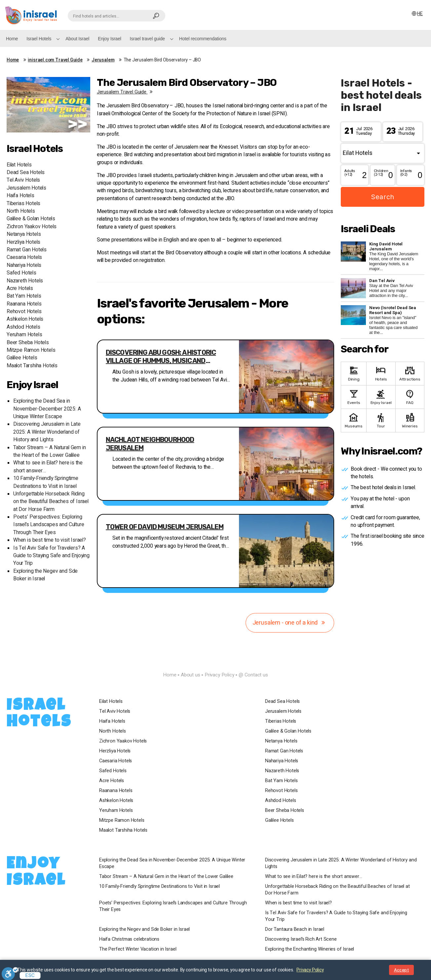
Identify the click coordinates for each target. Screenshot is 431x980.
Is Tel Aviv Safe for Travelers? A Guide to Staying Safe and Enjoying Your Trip (51, 556)
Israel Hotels (39, 39)
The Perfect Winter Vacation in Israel (138, 949)
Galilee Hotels (22, 358)
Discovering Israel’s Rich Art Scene (301, 939)
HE (417, 14)
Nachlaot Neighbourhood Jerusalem (150, 444)
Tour (381, 420)
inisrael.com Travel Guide (55, 60)
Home (12, 39)
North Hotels (21, 211)
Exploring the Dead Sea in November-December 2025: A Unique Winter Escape (47, 409)
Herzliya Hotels (23, 242)
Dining (354, 373)
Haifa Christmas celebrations (129, 939)
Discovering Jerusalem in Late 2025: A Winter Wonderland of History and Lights (47, 432)
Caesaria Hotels (24, 257)
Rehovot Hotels (24, 312)
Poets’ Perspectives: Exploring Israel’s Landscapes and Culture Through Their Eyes (49, 525)
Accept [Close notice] (401, 970)
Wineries (410, 420)
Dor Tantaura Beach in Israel (295, 929)
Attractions (410, 373)
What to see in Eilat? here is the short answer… (314, 877)
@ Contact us (253, 675)
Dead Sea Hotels (26, 173)
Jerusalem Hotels (26, 188)
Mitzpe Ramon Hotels (31, 350)
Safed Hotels (21, 273)
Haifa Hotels (20, 196)
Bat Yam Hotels (24, 296)
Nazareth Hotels (25, 281)
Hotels (381, 373)
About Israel (77, 39)
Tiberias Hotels (23, 204)
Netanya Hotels (24, 234)
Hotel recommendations (203, 39)
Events (354, 397)
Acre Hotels (20, 289)
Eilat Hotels (19, 165)
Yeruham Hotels (24, 335)
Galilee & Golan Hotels (31, 219)
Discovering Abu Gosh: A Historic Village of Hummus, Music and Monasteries (161, 357)
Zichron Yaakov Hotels (32, 227)
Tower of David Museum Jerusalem (165, 527)
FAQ (410, 397)
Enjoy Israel (109, 39)
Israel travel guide (147, 39)
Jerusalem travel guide (126, 92)
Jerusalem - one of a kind (290, 623)
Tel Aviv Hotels (23, 180)
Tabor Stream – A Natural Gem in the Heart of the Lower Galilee (49, 452)
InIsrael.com (215, 663)
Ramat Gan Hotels (27, 250)
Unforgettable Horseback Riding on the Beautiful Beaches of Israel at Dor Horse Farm (51, 502)
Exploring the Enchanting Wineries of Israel (310, 949)
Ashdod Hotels (23, 327)
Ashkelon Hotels (25, 319)
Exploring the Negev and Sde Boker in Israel (144, 929)
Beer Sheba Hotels (28, 343)
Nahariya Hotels (24, 265)
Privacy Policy (219, 675)
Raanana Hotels (24, 304)
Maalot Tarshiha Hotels (32, 366)
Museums (354, 420)
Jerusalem (103, 60)
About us (191, 675)
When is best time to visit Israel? (50, 540)
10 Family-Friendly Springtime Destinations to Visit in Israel (46, 482)
